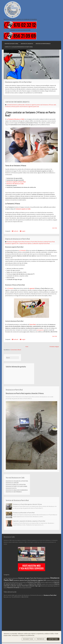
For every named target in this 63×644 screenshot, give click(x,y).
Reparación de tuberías (13, 588)
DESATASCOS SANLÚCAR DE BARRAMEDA (17, 490)
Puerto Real (33, 324)
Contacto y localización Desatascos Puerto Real (19, 47)
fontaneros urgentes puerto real (30, 107)
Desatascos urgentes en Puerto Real (16, 182)
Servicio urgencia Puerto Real (25, 588)
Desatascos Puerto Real (11, 44)
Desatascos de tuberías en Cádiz (15, 184)
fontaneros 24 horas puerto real (13, 107)
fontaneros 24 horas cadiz (49, 105)
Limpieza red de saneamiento (48, 584)
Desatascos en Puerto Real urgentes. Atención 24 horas (25, 393)
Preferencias (41, 639)
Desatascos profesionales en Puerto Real (24, 513)
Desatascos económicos (43, 578)
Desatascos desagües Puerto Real (15, 242)
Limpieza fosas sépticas (25, 244)
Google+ (23, 231)
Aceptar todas (53, 639)
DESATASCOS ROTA (11, 488)
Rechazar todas (28, 639)
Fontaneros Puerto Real (34, 582)
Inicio (27, 347)
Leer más (55, 228)
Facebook (15, 231)
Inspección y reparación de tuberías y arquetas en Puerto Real (29, 521)
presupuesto (40, 330)
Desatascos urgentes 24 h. (12, 244)
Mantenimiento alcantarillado (47, 586)
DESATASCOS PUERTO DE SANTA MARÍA (16, 486)
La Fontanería (10, 288)
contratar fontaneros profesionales (16, 105)
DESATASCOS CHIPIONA (12, 483)
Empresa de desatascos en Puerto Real (18, 239)
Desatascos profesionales (43, 44)
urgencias (32, 288)
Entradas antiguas (54, 347)
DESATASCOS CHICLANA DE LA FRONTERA (17, 481)
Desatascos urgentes (27, 44)
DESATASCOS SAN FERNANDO (14, 492)
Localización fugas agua (34, 586)
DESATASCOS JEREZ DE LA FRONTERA (16, 485)
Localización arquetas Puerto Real (41, 244)
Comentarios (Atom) (16, 350)
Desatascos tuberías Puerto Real (46, 242)
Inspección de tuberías (16, 584)
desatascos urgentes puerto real (34, 105)
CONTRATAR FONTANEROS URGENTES (17, 102)
